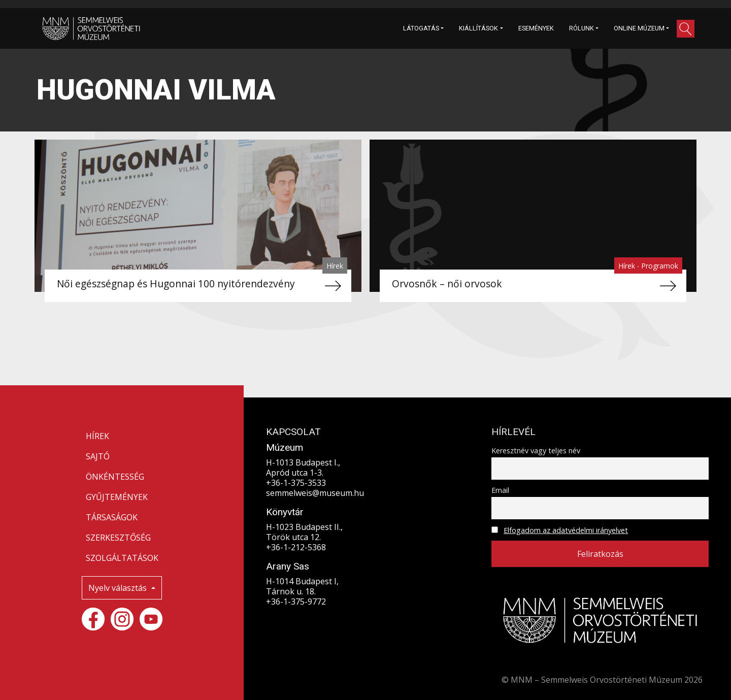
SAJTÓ (98, 456)
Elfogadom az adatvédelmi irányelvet (566, 530)
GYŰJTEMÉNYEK (117, 497)
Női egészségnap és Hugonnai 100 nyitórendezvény (176, 284)
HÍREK (97, 436)
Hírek (335, 266)
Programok (660, 266)
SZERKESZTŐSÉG (118, 538)
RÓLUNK (582, 28)
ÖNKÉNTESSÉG (115, 477)
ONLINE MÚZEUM (639, 28)
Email (500, 490)
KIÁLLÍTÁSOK (478, 28)
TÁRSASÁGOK (112, 517)
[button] (686, 29)
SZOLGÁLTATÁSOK (122, 558)
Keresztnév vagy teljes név (536, 451)
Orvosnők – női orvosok (447, 284)
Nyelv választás (119, 588)
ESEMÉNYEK (536, 28)
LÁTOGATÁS (421, 28)
